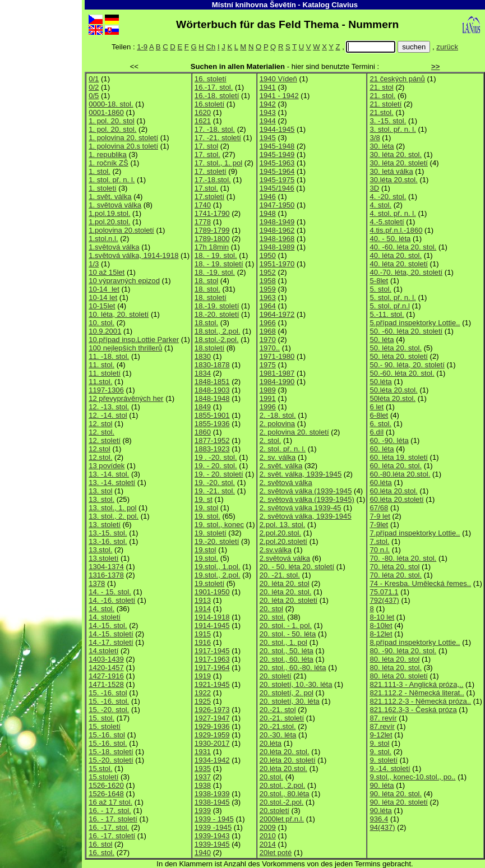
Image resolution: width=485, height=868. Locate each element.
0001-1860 (106, 112)
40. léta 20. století (399, 264)
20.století (274, 811)
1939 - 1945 (214, 819)
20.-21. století (282, 718)
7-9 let (380, 516)
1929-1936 (212, 726)
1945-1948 (277, 146)
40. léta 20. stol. (396, 255)
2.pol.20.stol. (280, 533)
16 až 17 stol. (110, 802)
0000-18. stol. (111, 104)
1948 (268, 213)
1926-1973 (212, 710)
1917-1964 (212, 668)
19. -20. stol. (215, 483)
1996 (268, 407)
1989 (268, 390)
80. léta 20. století (399, 676)
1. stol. (100, 171)
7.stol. (379, 541)
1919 (203, 676)
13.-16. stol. (108, 541)
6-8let (379, 415)
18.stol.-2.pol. (217, 340)
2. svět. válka (281, 466)
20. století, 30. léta (290, 701)
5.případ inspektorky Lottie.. (415, 323)
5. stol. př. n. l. (392, 297)
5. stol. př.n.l (389, 306)
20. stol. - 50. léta (288, 634)
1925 (203, 701)
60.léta (380, 483)
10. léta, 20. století (119, 314)
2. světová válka (286, 483)
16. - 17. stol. (110, 811)
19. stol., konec (219, 525)
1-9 (142, 47)
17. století (211, 171)
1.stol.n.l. (103, 239)
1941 (268, 87)
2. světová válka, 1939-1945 (306, 516)
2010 (268, 836)
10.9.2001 (105, 331)
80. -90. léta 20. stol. (403, 651)
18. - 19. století (219, 264)
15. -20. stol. (109, 710)
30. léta (382, 146)
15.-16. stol (107, 735)
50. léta (382, 340)
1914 (203, 609)
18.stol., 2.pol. (218, 331)
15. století (105, 726)
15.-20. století (111, 760)
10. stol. (101, 323)
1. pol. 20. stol (112, 121)
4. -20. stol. (388, 197)
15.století (103, 777)
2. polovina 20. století (294, 432)
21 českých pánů (397, 79)
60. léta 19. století (399, 457)
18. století (211, 297)
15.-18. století (111, 752)
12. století (105, 440)
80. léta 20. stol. (396, 668)
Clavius (345, 5)
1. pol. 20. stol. (112, 129)
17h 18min (212, 247)
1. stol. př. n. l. (112, 180)
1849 (203, 407)
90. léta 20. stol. (396, 794)
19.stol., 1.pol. (218, 567)
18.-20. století (217, 314)
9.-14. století (390, 768)
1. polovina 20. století (123, 138)
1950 (268, 255)
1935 (203, 768)
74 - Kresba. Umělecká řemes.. (420, 583)
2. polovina (277, 424)
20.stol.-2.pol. (282, 802)
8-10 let (382, 617)
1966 (268, 323)
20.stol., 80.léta (285, 794)
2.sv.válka (276, 550)
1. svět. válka (110, 197)
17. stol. (207, 154)
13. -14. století (112, 483)
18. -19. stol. (215, 272)
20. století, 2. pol (287, 693)
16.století (209, 104)
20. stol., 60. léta (287, 659)
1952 (268, 272)
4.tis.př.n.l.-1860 (396, 230)
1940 (203, 853)
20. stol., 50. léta (287, 651)
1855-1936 (212, 424)
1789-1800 (212, 239)
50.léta (380, 382)
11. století (105, 373)
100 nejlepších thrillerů (125, 348)
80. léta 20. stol (394, 659)
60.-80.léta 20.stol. (400, 474)
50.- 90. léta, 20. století (407, 365)
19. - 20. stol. (216, 466)
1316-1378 (106, 575)
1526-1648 (106, 794)
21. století (385, 104)
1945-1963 (277, 163)
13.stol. (100, 550)
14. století (105, 617)
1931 (203, 752)
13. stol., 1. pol (112, 508)
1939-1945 (212, 844)
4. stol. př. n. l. (392, 213)
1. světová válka (115, 205)
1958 (268, 281)
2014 (268, 844)
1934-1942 (212, 760)
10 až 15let (107, 272)
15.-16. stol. (108, 743)
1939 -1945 (213, 827)
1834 (203, 373)
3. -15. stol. (388, 121)
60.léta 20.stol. (393, 491)
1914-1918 (212, 617)
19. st (204, 499)
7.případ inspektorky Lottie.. (415, 533)
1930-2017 (212, 743)
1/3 (94, 264)
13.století (103, 558)
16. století (211, 79)
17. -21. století (218, 138)
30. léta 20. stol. (396, 154)
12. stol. (101, 432)
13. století (105, 525)
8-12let (381, 634)
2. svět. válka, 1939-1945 (301, 474)
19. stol (206, 508)
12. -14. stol (108, 415)
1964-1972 (277, 314)
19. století (211, 533)
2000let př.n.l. (282, 819)
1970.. (270, 348)
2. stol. (271, 440)
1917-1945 (212, 651)
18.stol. (206, 323)
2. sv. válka (278, 457)
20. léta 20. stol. (286, 592)
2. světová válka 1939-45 (301, 508)
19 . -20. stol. (216, 457)
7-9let (379, 525)
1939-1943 (212, 836)
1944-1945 (277, 129)
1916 (203, 642)
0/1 (94, 79)
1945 (268, 138)
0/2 (94, 87)
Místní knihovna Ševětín (254, 5)
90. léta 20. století (399, 802)
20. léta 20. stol (285, 583)
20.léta (271, 743)
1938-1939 (212, 794)
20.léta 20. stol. (285, 752)
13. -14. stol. (109, 474)
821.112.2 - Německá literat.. (417, 693)
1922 (203, 693)
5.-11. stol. (387, 314)
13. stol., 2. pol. (114, 516)
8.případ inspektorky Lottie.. (415, 642)
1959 (268, 289)
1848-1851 (212, 382)
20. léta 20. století (289, 600)
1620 (203, 112)
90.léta (380, 811)
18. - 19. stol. (216, 255)
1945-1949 (277, 154)
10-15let (102, 306)
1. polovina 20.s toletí (123, 146)
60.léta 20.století (396, 499)
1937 (203, 777)
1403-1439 (106, 659)
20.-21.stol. (278, 726)
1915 (203, 634)
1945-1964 (277, 171)
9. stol (379, 743)
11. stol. (101, 365)
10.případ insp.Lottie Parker (134, 340)
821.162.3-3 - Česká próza (413, 710)
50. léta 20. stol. (396, 348)
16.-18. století (217, 96)
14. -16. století (112, 600)
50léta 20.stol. (392, 398)
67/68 (379, 508)
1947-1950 (277, 205)
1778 (203, 222)
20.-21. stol (278, 710)
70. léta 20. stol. (396, 575)
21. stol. (382, 96)
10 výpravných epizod (124, 281)
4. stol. (380, 205)
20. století (276, 676)
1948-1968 (277, 239)
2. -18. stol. (278, 415)
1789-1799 (212, 230)
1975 (268, 365)
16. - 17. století (113, 819)
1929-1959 (212, 735)
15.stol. (100, 768)
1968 (268, 331)
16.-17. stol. (214, 87)
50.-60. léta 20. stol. (402, 373)
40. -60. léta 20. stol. (403, 247)
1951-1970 (277, 264)
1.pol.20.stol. (109, 222)
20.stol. (271, 777)
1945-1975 (277, 180)
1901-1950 (212, 592)
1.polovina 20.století (121, 230)
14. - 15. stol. (110, 592)
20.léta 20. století (288, 760)
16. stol (100, 844)
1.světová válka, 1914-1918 (133, 255)
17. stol (206, 146)
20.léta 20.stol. (283, 768)
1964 (268, 306)
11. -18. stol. (109, 356)
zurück (447, 47)
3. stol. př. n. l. (392, 129)
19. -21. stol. (215, 491)
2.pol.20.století (283, 541)
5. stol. (380, 289)
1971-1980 (277, 356)
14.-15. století (111, 634)
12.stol (100, 449)
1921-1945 (212, 684)
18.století (209, 348)
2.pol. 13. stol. (283, 525)
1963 (268, 297)
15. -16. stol (108, 693)
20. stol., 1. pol (283, 642)
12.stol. (100, 457)
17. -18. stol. (215, 129)
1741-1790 (212, 213)
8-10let (381, 625)
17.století (209, 197)
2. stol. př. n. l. (283, 449)
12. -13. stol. (109, 407)
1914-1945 (212, 625)
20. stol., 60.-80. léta (293, 668)
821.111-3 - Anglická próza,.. (416, 684)
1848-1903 (212, 390)
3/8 (375, 138)
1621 (203, 121)
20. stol (271, 609)
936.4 (379, 819)
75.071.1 (384, 592)
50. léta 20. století (399, 356)
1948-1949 (277, 222)
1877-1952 (212, 440)
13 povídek (107, 466)
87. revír (383, 718)
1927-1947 (212, 718)
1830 (203, 356)
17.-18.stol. (213, 180)
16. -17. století (112, 836)
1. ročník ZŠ (108, 163)
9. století (384, 760)
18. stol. (207, 289)
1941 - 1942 (279, 96)
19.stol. (206, 558)
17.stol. (206, 188)
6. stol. (380, 424)
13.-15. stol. (108, 533)
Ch (211, 47)
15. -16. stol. (109, 701)
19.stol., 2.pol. (218, 575)
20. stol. (272, 617)
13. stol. (101, 499)
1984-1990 (277, 382)
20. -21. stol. (280, 575)
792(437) (384, 600)
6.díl (377, 432)
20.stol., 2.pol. (283, 785)
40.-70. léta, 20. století (406, 272)
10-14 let (104, 289)
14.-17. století (111, 642)
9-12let (381, 735)
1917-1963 (212, 659)
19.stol (205, 550)
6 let (377, 407)
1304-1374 (106, 567)
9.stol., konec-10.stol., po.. (412, 777)
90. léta (382, 785)
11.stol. (100, 382)
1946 (268, 197)
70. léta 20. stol (394, 567)
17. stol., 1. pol (218, 163)
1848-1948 (212, 398)
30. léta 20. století (399, 163)
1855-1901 (212, 415)
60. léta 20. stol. (396, 466)
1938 (203, 785)
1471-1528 (106, 684)
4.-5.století (387, 222)
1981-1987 (277, 373)
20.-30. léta (278, 735)
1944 (268, 121)
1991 (268, 398)
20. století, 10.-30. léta (296, 684)
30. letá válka (391, 171)
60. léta (382, 449)
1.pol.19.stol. (109, 213)
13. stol (100, 491)
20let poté (276, 853)
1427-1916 (106, 676)
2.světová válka (285, 558)
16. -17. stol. (109, 827)
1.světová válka (114, 247)
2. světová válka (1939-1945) (307, 499)
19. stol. (207, 516)
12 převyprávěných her (126, 398)
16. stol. (101, 853)
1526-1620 (106, 785)
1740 (203, 205)
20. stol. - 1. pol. (286, 625)
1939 (203, 811)
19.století (209, 583)
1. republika (108, 154)
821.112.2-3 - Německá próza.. (420, 701)
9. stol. (380, 752)
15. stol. (101, 718)
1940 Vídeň (278, 79)
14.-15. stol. (108, 625)
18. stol (206, 281)
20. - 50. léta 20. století (297, 567)
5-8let (379, 281)
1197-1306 (106, 390)
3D (374, 188)
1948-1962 (277, 230)
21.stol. (381, 112)
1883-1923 (212, 449)
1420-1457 (106, 668)
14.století (103, 651)
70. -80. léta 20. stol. (403, 558)
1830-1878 (212, 365)
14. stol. (101, 609)
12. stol (100, 424)
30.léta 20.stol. (393, 180)
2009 (268, 827)
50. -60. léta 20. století (406, 331)
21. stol (381, 87)
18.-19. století (217, 306)
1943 (268, 112)
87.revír (382, 726)
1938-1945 (212, 802)
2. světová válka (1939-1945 (306, 491)
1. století (103, 188)
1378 (97, 583)
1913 (203, 600)
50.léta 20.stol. (393, 390)
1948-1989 (277, 247)
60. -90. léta (389, 440)
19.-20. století (217, 541)
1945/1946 (277, 188)
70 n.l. (380, 550)
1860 (203, 432)
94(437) (382, 827)
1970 (268, 340)
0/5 (94, 96)
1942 (268, 104)
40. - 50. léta (390, 239)
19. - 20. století (219, 474)
